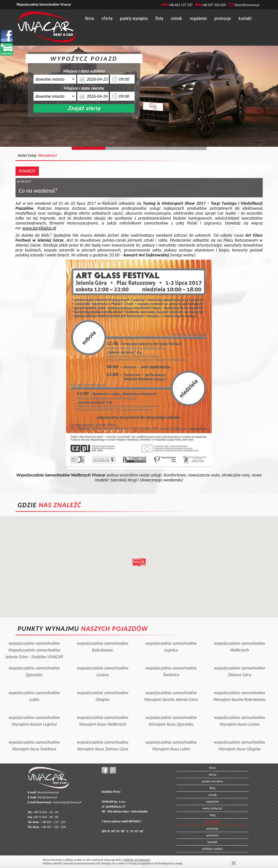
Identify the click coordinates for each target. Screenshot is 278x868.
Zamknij (234, 863)
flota (159, 18)
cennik (176, 18)
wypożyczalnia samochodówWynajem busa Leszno (239, 704)
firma (89, 18)
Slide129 (190, 148)
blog (212, 815)
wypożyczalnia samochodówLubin (34, 679)
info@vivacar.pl (47, 797)
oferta (107, 18)
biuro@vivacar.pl (247, 5)
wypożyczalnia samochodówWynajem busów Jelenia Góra (171, 679)
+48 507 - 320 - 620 (53, 827)
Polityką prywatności (137, 860)
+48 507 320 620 (214, 5)
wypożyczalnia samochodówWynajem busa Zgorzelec (171, 704)
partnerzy (212, 835)
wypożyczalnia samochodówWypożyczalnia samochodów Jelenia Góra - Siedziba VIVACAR (34, 633)
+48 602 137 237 (180, 5)
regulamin (198, 18)
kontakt (245, 18)
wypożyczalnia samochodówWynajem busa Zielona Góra (103, 729)
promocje (223, 18)
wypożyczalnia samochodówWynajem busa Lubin (171, 729)
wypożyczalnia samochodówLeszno (103, 655)
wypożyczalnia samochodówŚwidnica (171, 655)
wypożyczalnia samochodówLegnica (171, 630)
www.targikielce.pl (39, 228)
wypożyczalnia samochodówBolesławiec (103, 630)
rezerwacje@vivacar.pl (67, 802)
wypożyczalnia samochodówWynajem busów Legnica (34, 704)
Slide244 (122, 148)
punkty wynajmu (134, 18)
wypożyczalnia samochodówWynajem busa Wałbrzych (103, 704)
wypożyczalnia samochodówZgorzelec (34, 655)
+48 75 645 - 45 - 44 (46, 812)
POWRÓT (27, 171)
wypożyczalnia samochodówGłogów (103, 679)
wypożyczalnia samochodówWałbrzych (239, 630)
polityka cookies (212, 849)
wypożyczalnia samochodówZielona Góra (239, 655)
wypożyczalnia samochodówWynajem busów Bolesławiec (240, 679)
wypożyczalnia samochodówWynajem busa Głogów (239, 729)
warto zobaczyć (212, 808)
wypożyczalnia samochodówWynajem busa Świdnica (34, 729)
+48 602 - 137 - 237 (53, 822)
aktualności (212, 822)
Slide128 (156, 148)
